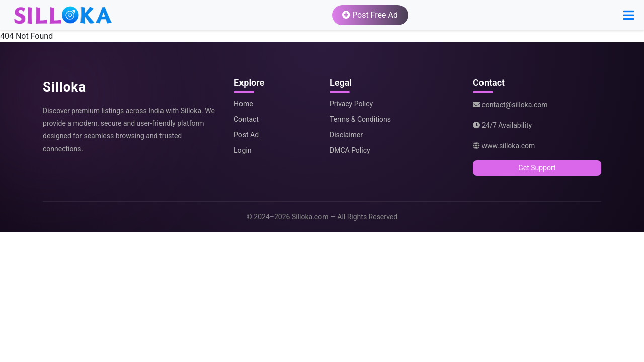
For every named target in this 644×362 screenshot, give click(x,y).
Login (243, 150)
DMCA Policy (350, 150)
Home (244, 104)
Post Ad (246, 135)
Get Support (537, 168)
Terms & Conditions (360, 119)
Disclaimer (346, 135)
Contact (246, 119)
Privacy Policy (351, 104)
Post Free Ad (370, 15)
